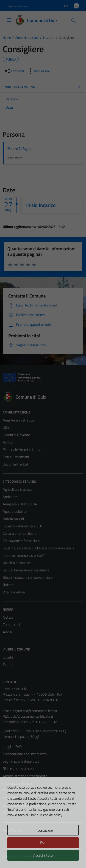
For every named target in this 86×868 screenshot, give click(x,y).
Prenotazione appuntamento (25, 754)
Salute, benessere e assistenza (26, 570)
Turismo (8, 585)
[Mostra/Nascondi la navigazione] (9, 20)
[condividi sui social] (14, 71)
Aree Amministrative (18, 420)
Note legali (11, 798)
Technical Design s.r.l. (34, 856)
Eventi (8, 664)
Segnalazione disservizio (21, 761)
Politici (8, 442)
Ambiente (10, 497)
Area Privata (12, 830)
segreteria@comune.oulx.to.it (35, 711)
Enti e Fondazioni (16, 457)
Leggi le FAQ (12, 747)
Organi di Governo (16, 435)
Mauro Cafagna (19, 149)
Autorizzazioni (13, 519)
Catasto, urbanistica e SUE (23, 526)
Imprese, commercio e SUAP (24, 555)
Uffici (7, 427)
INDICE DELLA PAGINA (43, 87)
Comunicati (11, 625)
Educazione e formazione (22, 541)
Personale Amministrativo (22, 449)
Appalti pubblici (14, 511)
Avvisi (7, 632)
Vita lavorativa (14, 592)
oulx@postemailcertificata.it (32, 716)
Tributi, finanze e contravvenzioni (28, 577)
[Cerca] (74, 20)
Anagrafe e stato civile (20, 504)
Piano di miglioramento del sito (26, 813)
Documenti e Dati (16, 464)
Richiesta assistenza (18, 769)
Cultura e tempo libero (20, 533)
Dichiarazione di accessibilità (24, 805)
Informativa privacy (17, 783)
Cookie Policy (13, 791)
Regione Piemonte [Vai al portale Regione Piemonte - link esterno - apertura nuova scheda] (17, 6)
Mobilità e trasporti (17, 563)
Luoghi (8, 657)
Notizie (8, 617)
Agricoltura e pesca (17, 489)
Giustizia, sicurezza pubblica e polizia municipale (39, 548)
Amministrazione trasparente (25, 776)
